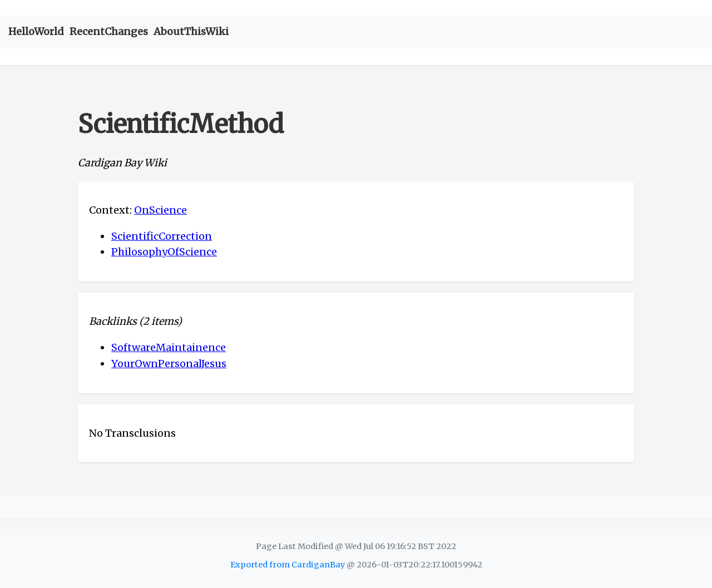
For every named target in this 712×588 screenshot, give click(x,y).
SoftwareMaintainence (169, 347)
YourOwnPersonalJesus (169, 364)
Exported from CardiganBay (288, 565)
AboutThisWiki (191, 31)
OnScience (160, 210)
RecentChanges (109, 31)
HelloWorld (36, 31)
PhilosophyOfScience (164, 252)
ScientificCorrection (162, 236)
